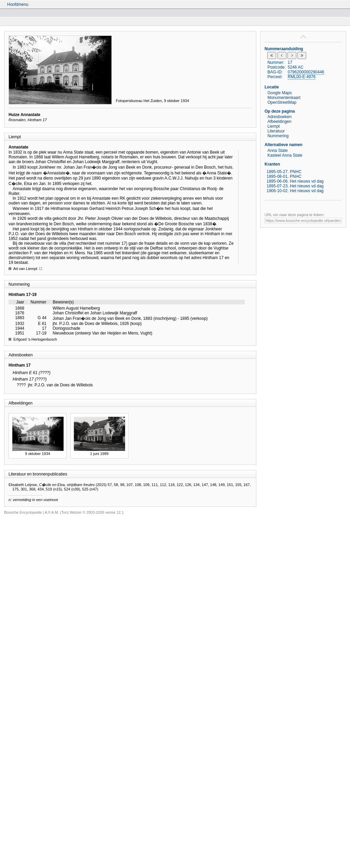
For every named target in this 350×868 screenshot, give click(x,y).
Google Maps (279, 93)
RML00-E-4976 (302, 77)
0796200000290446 (306, 72)
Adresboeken (279, 117)
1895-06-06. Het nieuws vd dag (295, 181)
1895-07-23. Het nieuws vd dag (295, 186)
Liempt (273, 126)
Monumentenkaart (284, 98)
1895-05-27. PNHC (284, 172)
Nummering (278, 136)
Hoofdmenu (18, 4)
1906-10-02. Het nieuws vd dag (295, 191)
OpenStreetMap (282, 102)
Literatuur (276, 131)
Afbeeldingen (279, 122)
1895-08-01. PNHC (284, 176)
